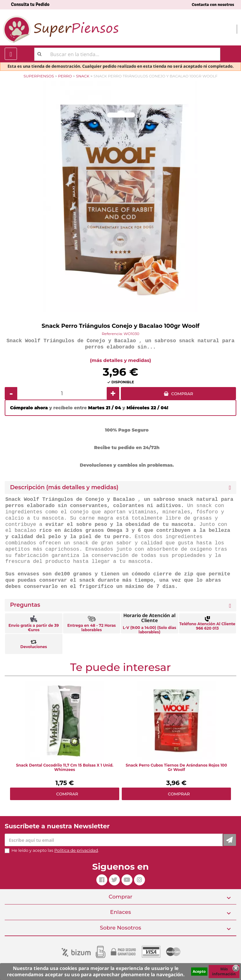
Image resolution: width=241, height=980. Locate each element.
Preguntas (25, 605)
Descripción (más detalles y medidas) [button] (64, 487)
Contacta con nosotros (213, 5)
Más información (224, 971)
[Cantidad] (62, 393)
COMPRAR (182, 394)
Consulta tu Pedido (30, 4)
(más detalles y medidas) (121, 360)
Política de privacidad (76, 850)
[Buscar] (127, 54)
